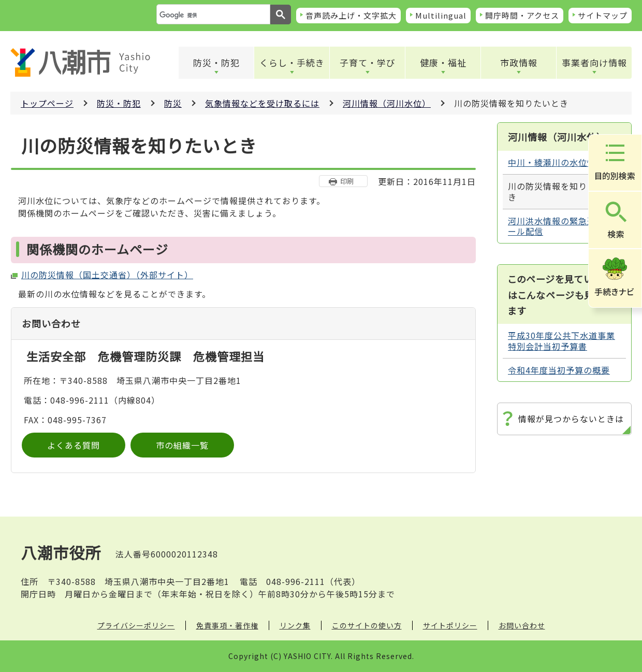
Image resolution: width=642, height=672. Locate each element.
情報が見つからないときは (571, 419)
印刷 (347, 181)
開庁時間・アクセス (522, 15)
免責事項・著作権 (227, 625)
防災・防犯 (216, 62)
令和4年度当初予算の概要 (559, 370)
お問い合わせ (522, 625)
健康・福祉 (443, 62)
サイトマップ (603, 15)
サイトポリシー (450, 625)
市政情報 (519, 62)
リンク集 (295, 625)
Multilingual (441, 15)
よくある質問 (74, 445)
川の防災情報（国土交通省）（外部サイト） (107, 275)
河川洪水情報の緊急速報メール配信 (561, 226)
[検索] (212, 15)
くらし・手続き (292, 62)
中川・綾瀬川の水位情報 (556, 162)
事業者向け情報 (594, 62)
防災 (173, 103)
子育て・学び (368, 62)
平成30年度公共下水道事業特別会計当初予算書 (561, 341)
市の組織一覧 (182, 445)
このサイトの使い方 (367, 625)
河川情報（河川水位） (387, 103)
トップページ (47, 103)
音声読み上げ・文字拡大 (351, 15)
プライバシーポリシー (136, 625)
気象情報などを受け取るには (262, 103)
